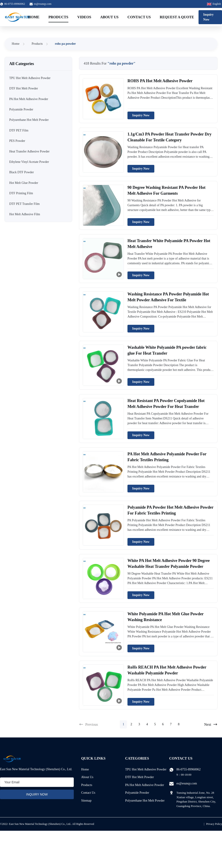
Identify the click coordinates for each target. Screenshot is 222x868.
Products (58, 17)
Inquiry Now (208, 17)
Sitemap (86, 801)
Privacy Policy (214, 824)
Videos (84, 17)
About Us (109, 17)
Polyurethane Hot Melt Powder (145, 801)
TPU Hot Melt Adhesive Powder (146, 769)
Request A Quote (177, 17)
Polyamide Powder (137, 793)
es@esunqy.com (43, 4)
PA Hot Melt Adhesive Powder (145, 785)
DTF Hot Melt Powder (140, 777)
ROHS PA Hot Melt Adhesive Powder (160, 81)
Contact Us (139, 17)
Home (34, 17)
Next (211, 724)
